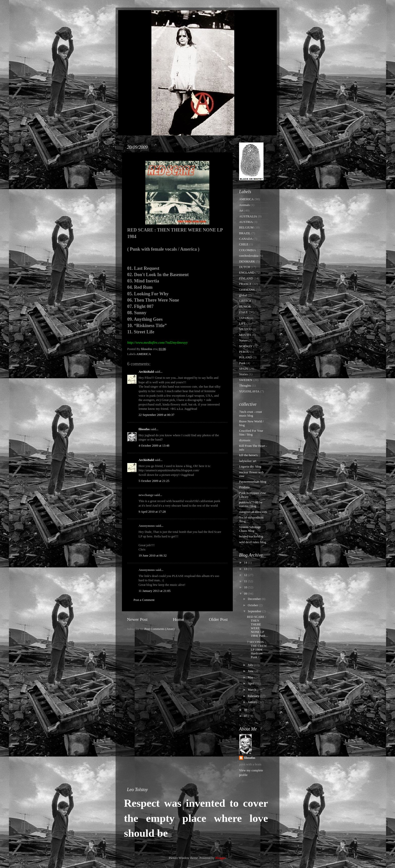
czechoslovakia (249, 256)
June (251, 671)
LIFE (242, 324)
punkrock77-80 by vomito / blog (251, 504)
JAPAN (244, 318)
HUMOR (245, 307)
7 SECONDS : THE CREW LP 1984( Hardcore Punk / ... (257, 650)
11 (246, 581)
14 (246, 563)
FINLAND (246, 278)
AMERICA (144, 354)
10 (246, 587)
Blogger (220, 858)
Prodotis (244, 487)
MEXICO (245, 329)
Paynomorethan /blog (253, 482)
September (255, 611)
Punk (242, 363)
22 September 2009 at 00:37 (156, 415)
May (251, 677)
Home (178, 619)
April (252, 683)
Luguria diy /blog (250, 467)
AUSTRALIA (248, 216)
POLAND (245, 357)
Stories (243, 374)
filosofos (144, 429)
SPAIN (243, 369)
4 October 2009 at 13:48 (154, 446)
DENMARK (247, 262)
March (252, 690)
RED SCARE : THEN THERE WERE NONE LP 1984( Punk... (257, 626)
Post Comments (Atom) (159, 629)
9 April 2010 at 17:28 (152, 512)
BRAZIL (245, 233)
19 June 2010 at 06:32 (153, 556)
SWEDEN (246, 380)
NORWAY (246, 346)
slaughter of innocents (253, 512)
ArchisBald (146, 372)
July (251, 665)
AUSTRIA (246, 222)
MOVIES (245, 335)
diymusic (245, 440)
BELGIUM (246, 227)
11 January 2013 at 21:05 (155, 591)
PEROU (244, 352)
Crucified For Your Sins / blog (251, 433)
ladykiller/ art (248, 461)
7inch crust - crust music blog (251, 414)
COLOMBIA (248, 250)
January (253, 702)
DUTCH (244, 267)
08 (246, 710)
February (254, 696)
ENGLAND (247, 273)
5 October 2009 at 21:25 (154, 481)
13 (246, 569)
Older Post (218, 619)
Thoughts (245, 386)
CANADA (246, 239)
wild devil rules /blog (253, 542)
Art (241, 211)
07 (246, 716)
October (253, 605)
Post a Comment (144, 600)
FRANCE (245, 284)
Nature (243, 340)
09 (246, 594)
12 (246, 575)
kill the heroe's (248, 455)
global (243, 295)
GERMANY (247, 290)
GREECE (245, 301)
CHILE (244, 244)
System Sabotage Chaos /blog (250, 529)
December (255, 599)
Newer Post (137, 619)
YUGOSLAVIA (249, 391)
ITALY (244, 312)
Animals (244, 205)
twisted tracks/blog (251, 536)
